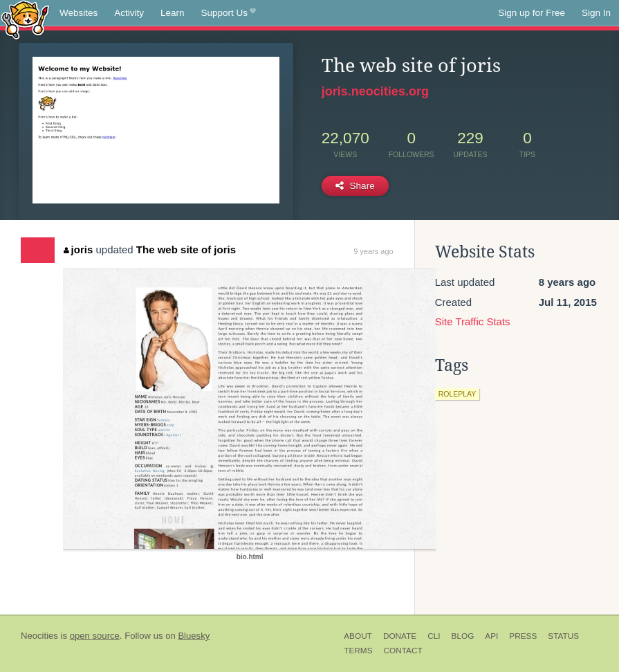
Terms (358, 651)
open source (95, 636)
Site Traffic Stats (473, 321)
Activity (129, 13)
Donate (400, 636)
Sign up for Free (532, 13)
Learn (173, 13)
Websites (78, 13)
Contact (403, 651)
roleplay (458, 394)
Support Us (229, 13)
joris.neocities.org (375, 91)
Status (563, 636)
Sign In (596, 13)
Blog (463, 636)
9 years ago (373, 251)
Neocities (39, 636)
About (358, 636)
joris (78, 249)
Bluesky (194, 636)
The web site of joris (186, 249)
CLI (434, 636)
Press (523, 636)
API (491, 636)
